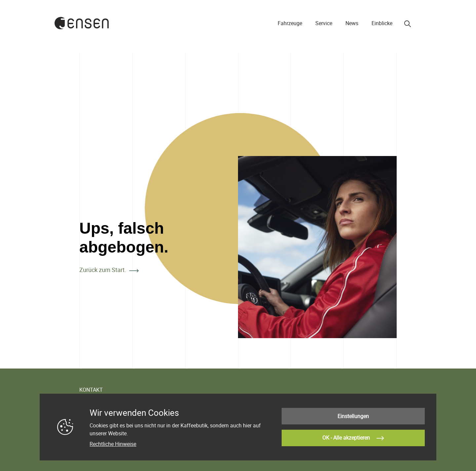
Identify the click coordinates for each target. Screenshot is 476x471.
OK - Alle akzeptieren (353, 438)
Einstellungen (353, 416)
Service (324, 23)
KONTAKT (91, 390)
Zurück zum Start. (103, 270)
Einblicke (382, 23)
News (352, 23)
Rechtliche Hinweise (113, 444)
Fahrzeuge (290, 23)
